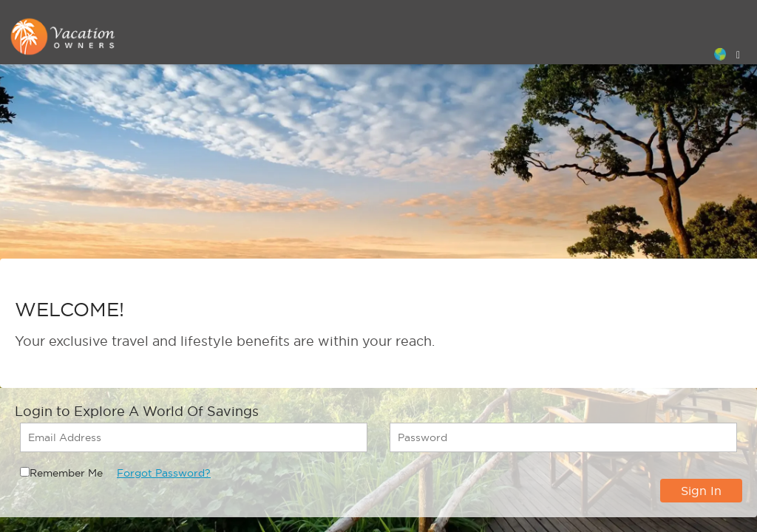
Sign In (701, 491)
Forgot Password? (164, 473)
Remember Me (66, 473)
